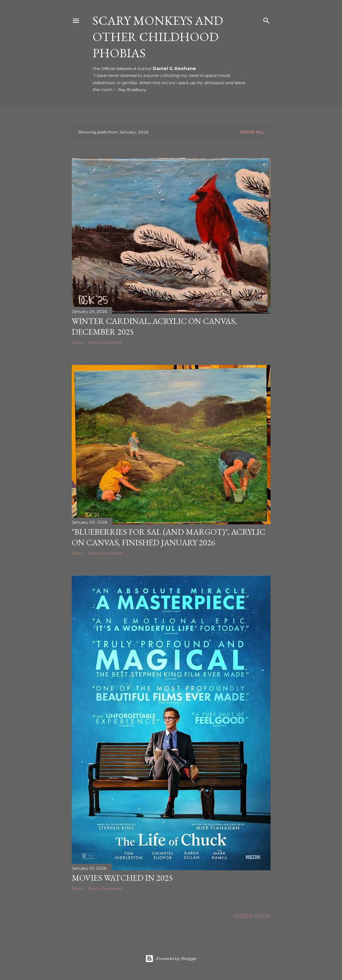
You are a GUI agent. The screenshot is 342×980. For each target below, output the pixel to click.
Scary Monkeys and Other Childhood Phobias (158, 37)
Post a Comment (106, 342)
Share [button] (77, 342)
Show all (252, 132)
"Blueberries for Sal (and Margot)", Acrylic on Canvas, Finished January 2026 (169, 537)
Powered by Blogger (171, 959)
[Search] (266, 19)
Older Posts (252, 916)
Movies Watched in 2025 (122, 878)
